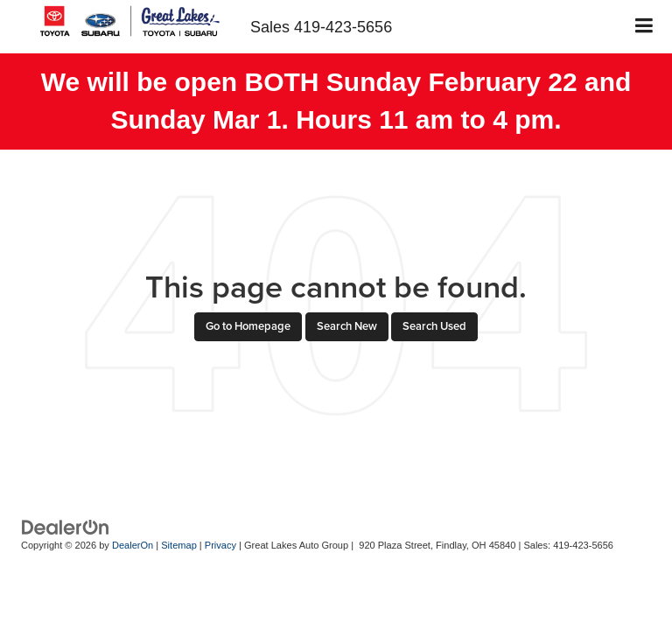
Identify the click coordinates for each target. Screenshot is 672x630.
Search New (347, 326)
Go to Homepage (248, 326)
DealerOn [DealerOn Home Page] (133, 545)
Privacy (220, 545)
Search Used (434, 326)
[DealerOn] (66, 526)
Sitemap (179, 545)
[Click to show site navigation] (644, 27)
